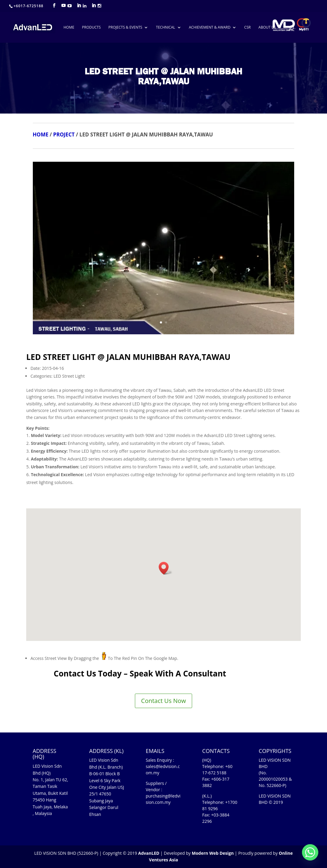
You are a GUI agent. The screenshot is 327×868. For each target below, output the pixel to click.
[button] (166, 568)
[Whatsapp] (310, 852)
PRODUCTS (91, 28)
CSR (248, 28)
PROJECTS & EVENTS (125, 28)
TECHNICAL (165, 28)
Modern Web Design (213, 853)
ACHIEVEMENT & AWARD (210, 28)
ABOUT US (267, 28)
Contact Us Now (164, 701)
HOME (69, 28)
